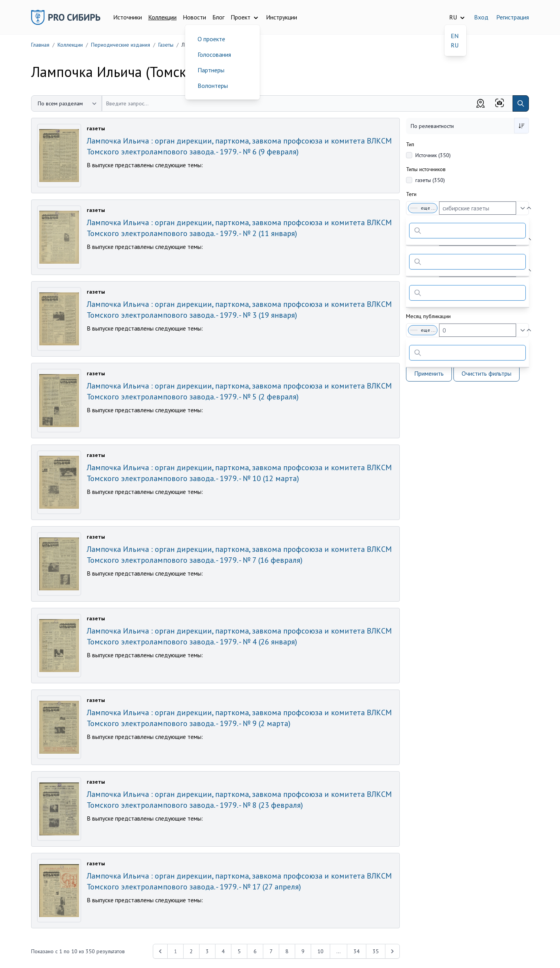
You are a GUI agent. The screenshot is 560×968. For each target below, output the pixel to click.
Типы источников (426, 169)
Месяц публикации (428, 316)
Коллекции (162, 17)
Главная (40, 45)
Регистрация (513, 17)
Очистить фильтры (486, 373)
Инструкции (282, 17)
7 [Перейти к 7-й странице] (271, 951)
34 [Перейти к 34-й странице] (357, 951)
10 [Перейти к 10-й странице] (320, 951)
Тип (410, 144)
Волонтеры (213, 86)
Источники (128, 17)
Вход (481, 17)
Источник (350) (433, 155)
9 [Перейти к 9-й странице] (303, 951)
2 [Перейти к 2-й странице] (191, 951)
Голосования (214, 54)
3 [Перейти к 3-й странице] (207, 951)
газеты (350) (430, 180)
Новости (194, 17)
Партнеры (211, 70)
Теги (411, 194)
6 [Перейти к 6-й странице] (255, 951)
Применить (429, 373)
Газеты (166, 45)
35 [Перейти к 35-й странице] (376, 951)
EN (455, 36)
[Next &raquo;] (392, 951)
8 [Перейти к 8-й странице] (287, 951)
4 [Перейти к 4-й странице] (223, 951)
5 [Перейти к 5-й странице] (239, 951)
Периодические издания (121, 45)
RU (455, 45)
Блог (218, 17)
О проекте (211, 39)
